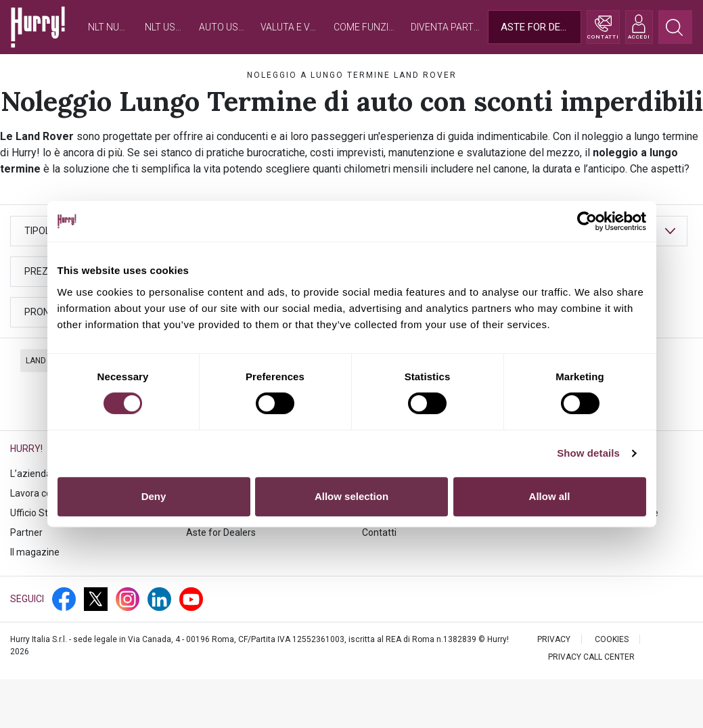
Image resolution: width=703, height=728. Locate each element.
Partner (26, 532)
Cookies (612, 639)
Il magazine (35, 552)
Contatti (379, 532)
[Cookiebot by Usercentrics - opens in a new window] (587, 221)
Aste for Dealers (221, 532)
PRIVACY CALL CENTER (591, 657)
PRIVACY (554, 639)
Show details (588, 453)
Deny (154, 496)
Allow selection (351, 496)
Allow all (550, 496)
